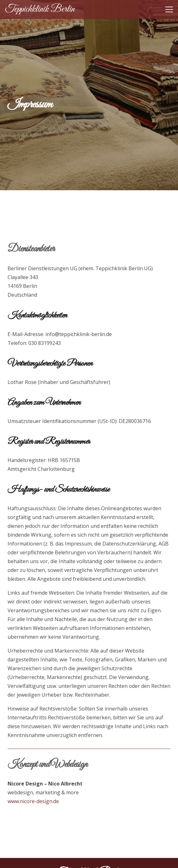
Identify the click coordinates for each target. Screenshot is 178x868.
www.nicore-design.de (33, 801)
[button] (169, 9)
